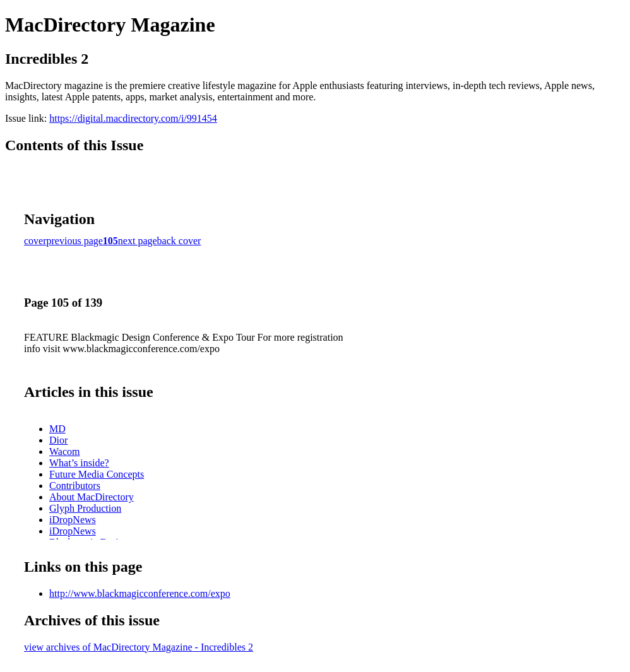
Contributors (75, 486)
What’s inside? (79, 463)
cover (35, 241)
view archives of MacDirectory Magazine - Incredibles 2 (139, 647)
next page (138, 241)
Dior (58, 440)
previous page (75, 241)
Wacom (64, 451)
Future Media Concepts (97, 474)
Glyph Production (85, 508)
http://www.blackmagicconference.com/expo (140, 593)
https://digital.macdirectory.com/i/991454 (133, 118)
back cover (179, 241)
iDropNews (73, 520)
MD (57, 429)
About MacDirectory (92, 497)
